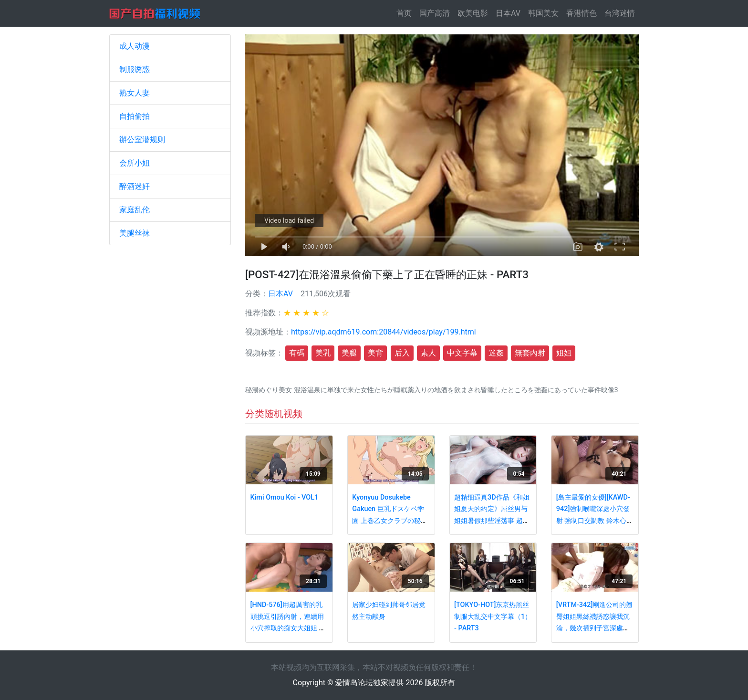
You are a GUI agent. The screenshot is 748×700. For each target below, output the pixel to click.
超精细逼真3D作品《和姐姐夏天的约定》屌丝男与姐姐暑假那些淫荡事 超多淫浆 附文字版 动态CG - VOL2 (492, 521)
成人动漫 (135, 46)
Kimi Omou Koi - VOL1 (285, 497)
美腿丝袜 (135, 233)
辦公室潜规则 (142, 140)
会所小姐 (135, 163)
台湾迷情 (620, 13)
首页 (406, 13)
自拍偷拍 (135, 116)
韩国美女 (543, 13)
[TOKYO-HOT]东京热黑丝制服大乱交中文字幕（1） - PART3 (493, 616)
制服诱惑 (135, 69)
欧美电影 (473, 13)
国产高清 (435, 13)
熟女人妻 (135, 93)
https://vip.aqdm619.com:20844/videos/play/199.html (384, 332)
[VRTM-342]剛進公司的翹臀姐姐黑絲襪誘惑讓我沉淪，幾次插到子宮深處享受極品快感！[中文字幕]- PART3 (594, 628)
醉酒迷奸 (135, 186)
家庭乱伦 (135, 210)
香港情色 (582, 13)
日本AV (508, 13)
